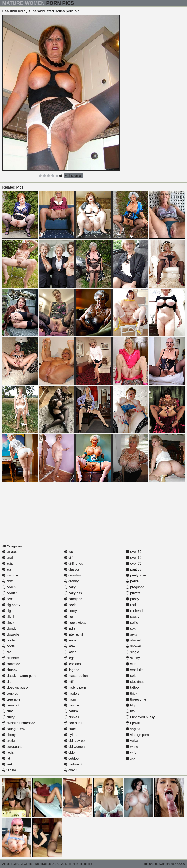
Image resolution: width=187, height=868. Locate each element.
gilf (68, 558)
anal (7, 558)
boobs (9, 640)
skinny (133, 658)
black (8, 623)
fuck (69, 552)
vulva (132, 741)
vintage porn (137, 735)
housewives (75, 623)
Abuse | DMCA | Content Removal (24, 864)
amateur (10, 552)
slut (131, 664)
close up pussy (15, 688)
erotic (8, 741)
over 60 (134, 558)
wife (131, 753)
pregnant (135, 587)
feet (7, 764)
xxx (130, 758)
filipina (9, 770)
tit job (132, 705)
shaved (133, 640)
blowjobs (11, 634)
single (132, 652)
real (131, 605)
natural (71, 711)
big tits (9, 611)
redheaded (136, 611)
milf (69, 682)
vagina (133, 729)
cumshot (11, 705)
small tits (135, 670)
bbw (7, 581)
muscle (72, 705)
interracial (74, 634)
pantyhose (136, 575)
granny (71, 581)
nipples (72, 717)
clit (6, 682)
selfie (132, 623)
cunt (7, 711)
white (132, 747)
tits (130, 711)
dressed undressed (19, 723)
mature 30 (74, 764)
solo (131, 676)
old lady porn (76, 741)
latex (70, 646)
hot (69, 617)
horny (70, 611)
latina (70, 652)
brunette (10, 658)
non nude (73, 723)
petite (132, 581)
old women (74, 747)
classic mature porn (19, 676)
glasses (72, 569)
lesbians (72, 664)
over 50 (134, 552)
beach (9, 587)
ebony (9, 735)
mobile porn (75, 688)
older (70, 753)
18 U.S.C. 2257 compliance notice (70, 864)
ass (7, 569)
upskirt (133, 723)
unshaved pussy (140, 717)
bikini (8, 617)
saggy (133, 617)
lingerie (72, 670)
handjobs (73, 599)
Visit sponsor (73, 176)
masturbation (76, 676)
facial (8, 753)
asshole (10, 575)
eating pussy (14, 729)
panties (133, 569)
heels (70, 605)
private (133, 593)
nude (70, 729)
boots (8, 646)
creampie (11, 699)
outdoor (72, 758)
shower (133, 646)
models (72, 693)
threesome (136, 699)
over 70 (134, 564)
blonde (9, 628)
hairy (70, 587)
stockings (135, 682)
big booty (11, 605)
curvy (8, 717)
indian (71, 628)
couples (10, 693)
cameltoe (11, 664)
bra (7, 652)
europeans (12, 747)
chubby (10, 670)
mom (70, 699)
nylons (71, 735)
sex (131, 628)
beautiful (11, 593)
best (7, 599)
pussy (132, 599)
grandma (73, 575)
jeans (70, 640)
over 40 (72, 770)
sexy (131, 634)
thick (131, 693)
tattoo (132, 688)
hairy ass (73, 593)
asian (8, 564)
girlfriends (74, 564)
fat (6, 758)
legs (69, 658)
